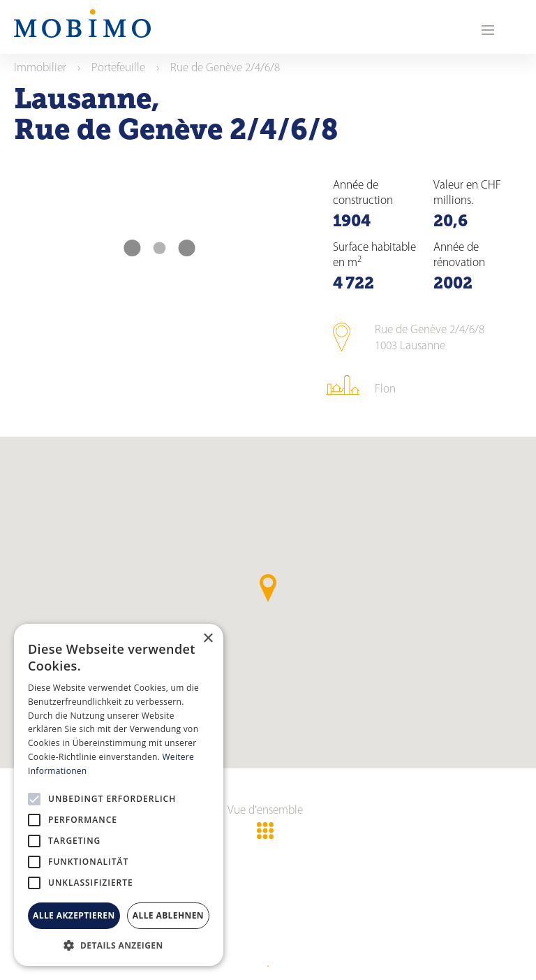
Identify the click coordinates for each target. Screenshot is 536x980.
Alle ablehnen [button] (168, 915)
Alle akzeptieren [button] (74, 915)
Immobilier (40, 68)
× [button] (208, 639)
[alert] (119, 795)
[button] (119, 945)
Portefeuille (118, 68)
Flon (385, 389)
